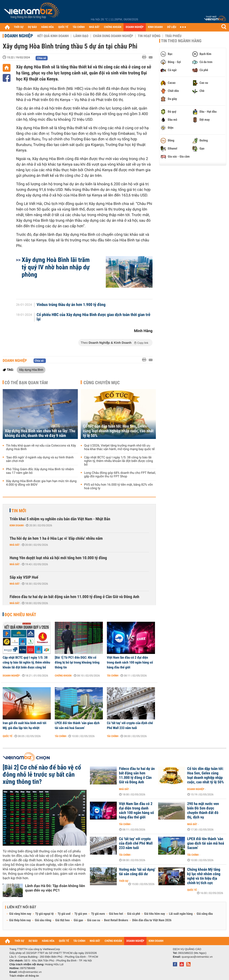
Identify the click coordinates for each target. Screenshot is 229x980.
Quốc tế (7, 736)
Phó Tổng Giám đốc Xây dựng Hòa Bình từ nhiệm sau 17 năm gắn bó (40, 471)
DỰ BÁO (32, 27)
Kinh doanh (17, 525)
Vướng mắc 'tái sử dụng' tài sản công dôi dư (137, 872)
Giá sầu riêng (43, 920)
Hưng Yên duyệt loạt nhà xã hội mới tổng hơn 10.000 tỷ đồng (58, 558)
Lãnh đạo (81, 36)
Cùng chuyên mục (102, 383)
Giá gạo (78, 920)
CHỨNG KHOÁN (113, 27)
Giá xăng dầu (205, 914)
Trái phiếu (173, 36)
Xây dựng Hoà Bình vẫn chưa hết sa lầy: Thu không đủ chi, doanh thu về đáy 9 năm (40, 433)
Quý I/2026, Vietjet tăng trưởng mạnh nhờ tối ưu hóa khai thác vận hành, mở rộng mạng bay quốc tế (119, 447)
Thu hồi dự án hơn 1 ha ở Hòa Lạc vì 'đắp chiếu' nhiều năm (56, 538)
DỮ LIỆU (172, 27)
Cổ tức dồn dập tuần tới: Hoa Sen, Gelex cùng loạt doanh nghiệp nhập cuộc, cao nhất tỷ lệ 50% (118, 431)
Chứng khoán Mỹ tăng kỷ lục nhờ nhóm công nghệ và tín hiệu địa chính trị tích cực (204, 876)
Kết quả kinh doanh (53, 36)
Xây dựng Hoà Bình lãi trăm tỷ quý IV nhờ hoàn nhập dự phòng (56, 267)
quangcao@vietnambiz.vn (197, 957)
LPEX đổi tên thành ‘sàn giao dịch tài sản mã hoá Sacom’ (77, 725)
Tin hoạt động (149, 36)
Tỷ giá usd (64, 914)
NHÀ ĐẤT (94, 27)
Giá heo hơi (116, 914)
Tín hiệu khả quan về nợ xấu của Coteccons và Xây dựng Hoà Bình (41, 447)
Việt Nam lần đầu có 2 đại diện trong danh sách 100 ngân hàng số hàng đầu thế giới (130, 662)
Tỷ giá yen (81, 914)
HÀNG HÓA (48, 27)
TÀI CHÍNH (79, 27)
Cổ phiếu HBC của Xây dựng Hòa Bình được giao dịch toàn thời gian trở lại (93, 317)
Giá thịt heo (62, 920)
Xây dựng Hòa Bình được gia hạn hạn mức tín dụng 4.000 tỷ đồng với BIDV (41, 483)
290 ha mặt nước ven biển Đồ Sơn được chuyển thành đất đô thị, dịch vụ (203, 811)
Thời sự (124, 881)
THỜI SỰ (19, 27)
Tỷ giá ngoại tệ (45, 914)
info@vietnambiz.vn (30, 972)
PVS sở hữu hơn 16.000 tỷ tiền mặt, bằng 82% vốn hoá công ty (118, 487)
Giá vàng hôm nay (20, 914)
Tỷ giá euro (98, 914)
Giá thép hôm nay (20, 920)
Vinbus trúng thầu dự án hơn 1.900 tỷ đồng (71, 305)
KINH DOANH (155, 27)
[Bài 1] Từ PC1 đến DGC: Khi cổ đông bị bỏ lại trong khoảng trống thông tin (77, 662)
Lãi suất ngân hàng (181, 914)
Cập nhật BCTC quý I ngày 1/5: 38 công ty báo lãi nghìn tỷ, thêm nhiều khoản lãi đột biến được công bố (119, 461)
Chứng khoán (63, 676)
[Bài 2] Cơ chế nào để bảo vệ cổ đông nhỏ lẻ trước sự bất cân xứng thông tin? (42, 775)
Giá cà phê (134, 914)
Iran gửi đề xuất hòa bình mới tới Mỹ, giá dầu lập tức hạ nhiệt (24, 725)
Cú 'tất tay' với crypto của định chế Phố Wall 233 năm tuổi (130, 725)
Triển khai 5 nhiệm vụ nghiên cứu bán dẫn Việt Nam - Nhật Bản (60, 519)
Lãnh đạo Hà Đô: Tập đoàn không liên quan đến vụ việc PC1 (55, 888)
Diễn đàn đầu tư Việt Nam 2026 (152, 920)
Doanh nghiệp (19, 36)
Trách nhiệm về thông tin (24, 976)
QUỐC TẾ (63, 27)
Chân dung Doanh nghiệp (113, 36)
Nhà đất (15, 545)
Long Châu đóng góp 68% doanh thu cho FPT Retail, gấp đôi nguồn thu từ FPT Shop (120, 475)
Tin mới (19, 511)
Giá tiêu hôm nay (155, 914)
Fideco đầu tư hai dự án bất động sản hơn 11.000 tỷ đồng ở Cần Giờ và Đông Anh (74, 597)
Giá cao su (94, 920)
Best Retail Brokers (116, 920)
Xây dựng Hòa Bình (31, 370)
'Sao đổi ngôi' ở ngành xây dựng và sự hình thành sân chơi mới (40, 459)
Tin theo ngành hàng (181, 41)
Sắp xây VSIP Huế (24, 577)
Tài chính (113, 676)
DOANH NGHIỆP (135, 27)
